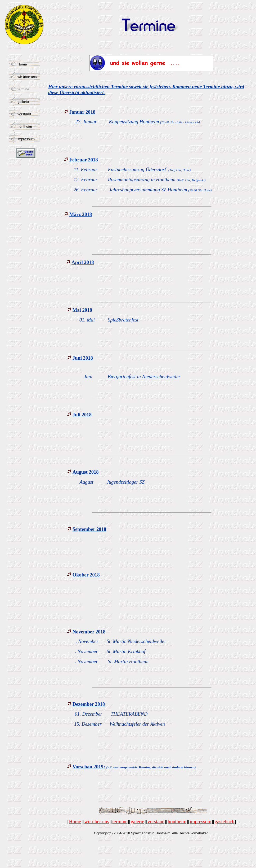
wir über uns (97, 821)
